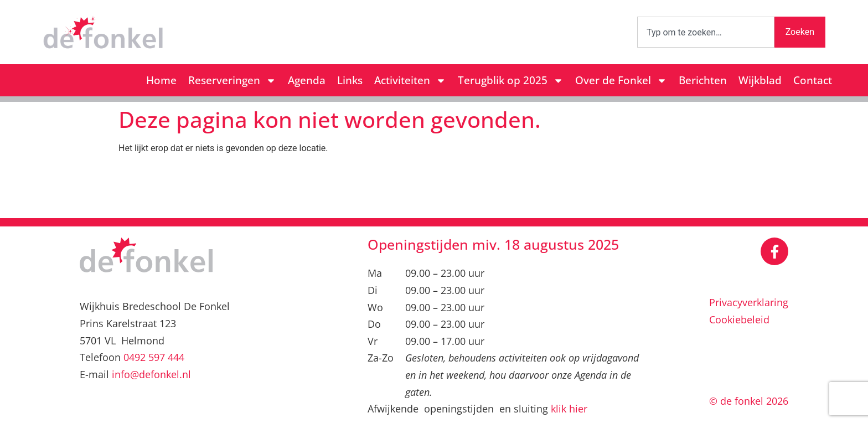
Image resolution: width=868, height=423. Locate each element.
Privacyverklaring (749, 302)
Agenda (307, 80)
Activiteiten (410, 81)
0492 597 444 (154, 357)
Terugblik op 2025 (511, 81)
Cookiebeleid (739, 319)
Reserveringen (232, 81)
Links (350, 80)
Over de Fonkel (621, 81)
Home (161, 80)
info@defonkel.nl (151, 374)
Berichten (703, 80)
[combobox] (706, 32)
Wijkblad (760, 80)
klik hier (569, 409)
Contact (813, 80)
